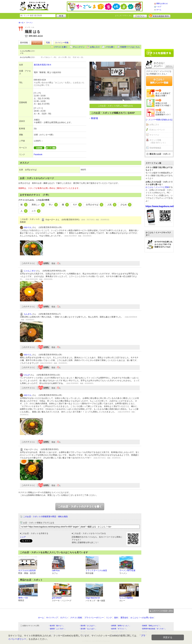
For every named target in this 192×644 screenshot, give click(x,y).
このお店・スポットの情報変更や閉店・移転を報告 (45, 517)
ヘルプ (159, 7)
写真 (48, 43)
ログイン (140, 16)
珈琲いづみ (23, 598)
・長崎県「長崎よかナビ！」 (151, 626)
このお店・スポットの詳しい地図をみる (115, 106)
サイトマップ (52, 618)
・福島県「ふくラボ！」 (57, 629)
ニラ (36, 211)
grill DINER (57, 598)
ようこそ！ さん (123, 15)
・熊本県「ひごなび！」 (88, 626)
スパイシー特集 (62, 43)
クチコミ (37, 43)
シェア (23, 537)
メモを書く (110, 47)
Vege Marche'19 (93, 598)
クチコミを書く (61, 47)
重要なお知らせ (162, 3)
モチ (77, 205)
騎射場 (95, 118)
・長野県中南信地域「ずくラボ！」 (153, 629)
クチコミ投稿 (76, 618)
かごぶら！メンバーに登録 (157, 187)
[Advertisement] (159, 33)
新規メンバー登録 (160, 16)
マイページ (154, 135)
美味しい (38, 205)
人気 (112, 205)
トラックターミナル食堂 (96, 570)
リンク (109, 618)
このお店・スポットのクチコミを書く (80, 506)
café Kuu (56, 570)
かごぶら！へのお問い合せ (142, 618)
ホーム (159, 10)
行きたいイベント (157, 130)
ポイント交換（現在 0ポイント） (158, 141)
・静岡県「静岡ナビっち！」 (120, 626)
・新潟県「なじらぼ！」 (88, 629)
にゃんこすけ (30, 271)
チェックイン (79, 47)
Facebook (38, 154)
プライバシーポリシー (94, 618)
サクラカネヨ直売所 (27, 570)
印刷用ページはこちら (130, 47)
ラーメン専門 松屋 (127, 570)
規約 (116, 618)
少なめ (126, 205)
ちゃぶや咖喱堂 (126, 598)
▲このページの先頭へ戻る (161, 611)
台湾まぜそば (95, 205)
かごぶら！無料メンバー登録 (159, 81)
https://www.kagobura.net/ (160, 206)
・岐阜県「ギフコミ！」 (119, 629)
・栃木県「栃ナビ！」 (56, 626)
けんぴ (27, 375)
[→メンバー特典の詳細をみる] (159, 120)
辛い (53, 205)
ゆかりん (28, 227)
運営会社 (124, 618)
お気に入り (95, 47)
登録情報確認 (155, 148)
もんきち (28, 314)
